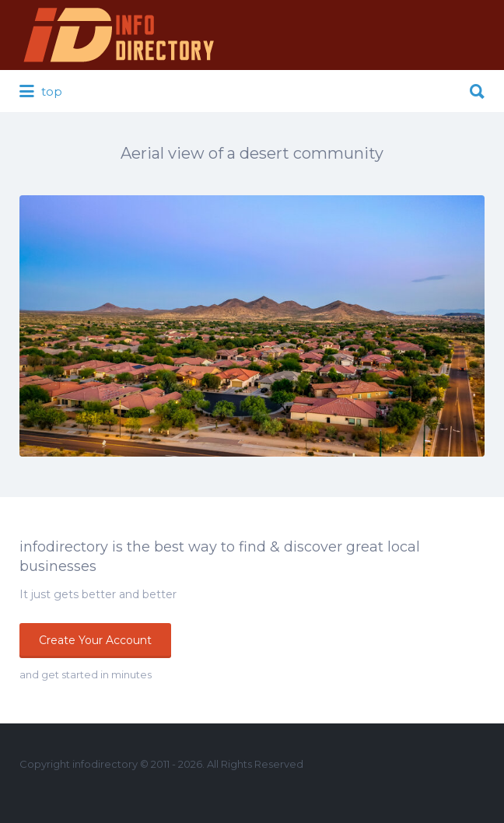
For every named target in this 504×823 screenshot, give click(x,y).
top (41, 92)
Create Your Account (95, 640)
